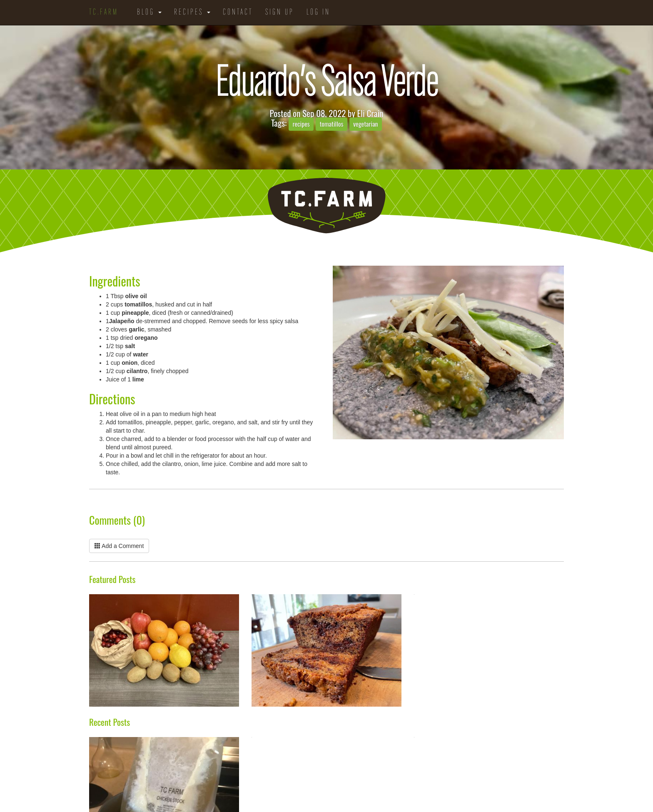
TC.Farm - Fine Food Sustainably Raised (326, 206)
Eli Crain (370, 113)
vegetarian (366, 124)
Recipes (192, 12)
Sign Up (280, 12)
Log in (318, 12)
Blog (149, 12)
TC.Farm (104, 12)
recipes (301, 124)
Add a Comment (119, 546)
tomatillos (331, 124)
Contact (238, 12)
